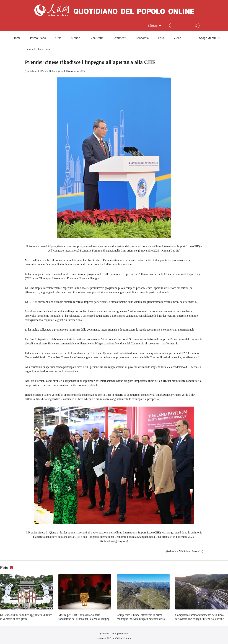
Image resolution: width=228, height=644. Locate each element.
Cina (58, 38)
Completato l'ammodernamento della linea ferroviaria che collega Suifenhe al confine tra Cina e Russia (201, 619)
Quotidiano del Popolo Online (41, 71)
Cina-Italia (96, 38)
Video (177, 38)
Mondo (76, 38)
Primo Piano (38, 38)
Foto (161, 38)
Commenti (120, 38)
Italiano (30, 49)
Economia (142, 38)
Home (17, 38)
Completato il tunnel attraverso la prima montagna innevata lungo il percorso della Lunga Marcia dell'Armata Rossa (141, 619)
